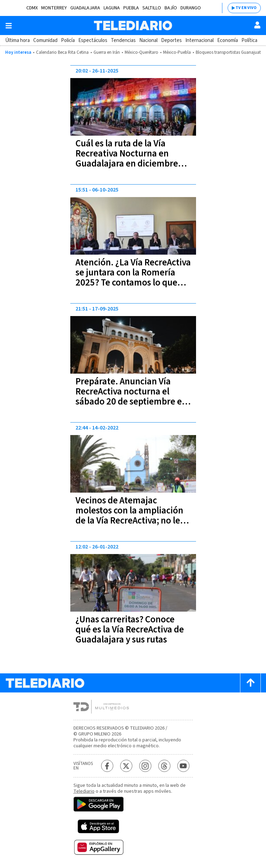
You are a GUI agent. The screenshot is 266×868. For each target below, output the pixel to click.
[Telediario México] (133, 25)
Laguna (112, 8)
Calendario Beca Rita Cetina (62, 52)
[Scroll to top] (250, 683)
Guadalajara (85, 8)
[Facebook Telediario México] (107, 766)
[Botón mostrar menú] (9, 26)
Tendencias (123, 40)
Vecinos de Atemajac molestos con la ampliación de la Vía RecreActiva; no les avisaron (130, 516)
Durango (191, 8)
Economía (228, 40)
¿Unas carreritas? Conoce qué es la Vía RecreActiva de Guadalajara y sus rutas (130, 629)
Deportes (171, 40)
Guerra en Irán (107, 52)
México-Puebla (177, 52)
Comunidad (45, 40)
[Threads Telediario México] (164, 766)
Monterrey (54, 8)
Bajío (171, 8)
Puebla (131, 8)
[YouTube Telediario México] (183, 766)
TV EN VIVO (246, 8)
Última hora (17, 40)
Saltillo (152, 8)
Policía (68, 40)
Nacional (148, 40)
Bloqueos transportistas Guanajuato (230, 52)
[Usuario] (257, 25)
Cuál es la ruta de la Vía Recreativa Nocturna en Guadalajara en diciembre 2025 (127, 159)
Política (249, 40)
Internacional (199, 40)
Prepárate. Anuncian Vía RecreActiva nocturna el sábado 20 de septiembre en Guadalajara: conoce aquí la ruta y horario (131, 402)
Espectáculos (93, 40)
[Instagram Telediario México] (145, 766)
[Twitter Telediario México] (126, 766)
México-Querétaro (141, 52)
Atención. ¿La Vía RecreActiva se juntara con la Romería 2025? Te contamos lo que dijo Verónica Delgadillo (133, 278)
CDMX (32, 8)
